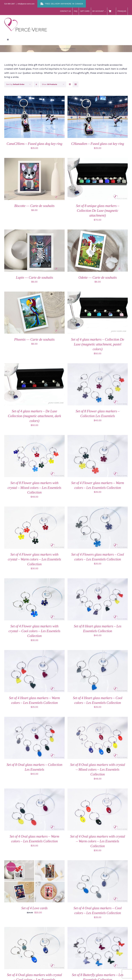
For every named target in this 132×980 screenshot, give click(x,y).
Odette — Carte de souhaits (98, 277)
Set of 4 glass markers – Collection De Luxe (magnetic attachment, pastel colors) (98, 344)
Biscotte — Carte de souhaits (34, 206)
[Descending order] (36, 84)
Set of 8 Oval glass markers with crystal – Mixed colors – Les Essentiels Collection (98, 769)
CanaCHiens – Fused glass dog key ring (34, 144)
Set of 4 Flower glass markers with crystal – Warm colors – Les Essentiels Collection (34, 559)
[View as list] (76, 84)
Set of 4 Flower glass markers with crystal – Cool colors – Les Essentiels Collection (34, 631)
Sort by (15, 84)
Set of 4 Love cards (34, 908)
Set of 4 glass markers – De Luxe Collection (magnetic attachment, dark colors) (34, 416)
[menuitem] (122, 11)
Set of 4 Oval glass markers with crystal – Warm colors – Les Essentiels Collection (98, 841)
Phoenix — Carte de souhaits (34, 339)
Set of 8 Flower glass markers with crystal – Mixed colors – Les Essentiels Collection (34, 488)
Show (49, 84)
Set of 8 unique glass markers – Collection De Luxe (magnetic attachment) (98, 211)
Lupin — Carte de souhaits (34, 277)
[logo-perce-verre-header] (26, 19)
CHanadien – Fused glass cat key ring (98, 144)
